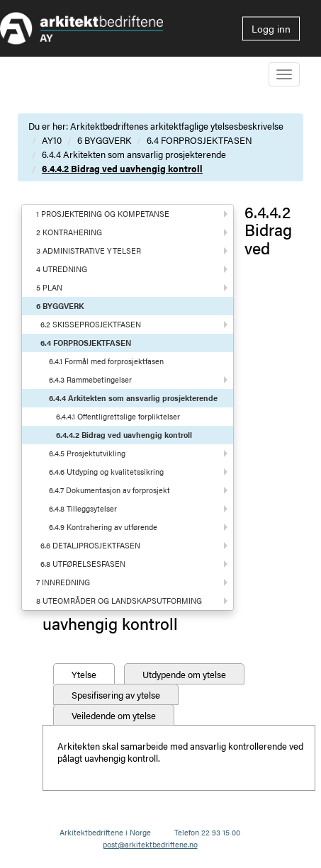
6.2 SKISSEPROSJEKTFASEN (91, 324)
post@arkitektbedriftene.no (150, 844)
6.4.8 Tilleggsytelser (83, 508)
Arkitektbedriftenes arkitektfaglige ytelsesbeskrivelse (177, 126)
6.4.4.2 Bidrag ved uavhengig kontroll (122, 168)
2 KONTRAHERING (69, 232)
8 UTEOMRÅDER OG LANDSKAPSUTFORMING (119, 601)
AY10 (52, 140)
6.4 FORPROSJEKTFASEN (199, 140)
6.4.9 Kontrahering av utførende (103, 527)
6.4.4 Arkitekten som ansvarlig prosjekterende (134, 154)
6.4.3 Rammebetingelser (90, 379)
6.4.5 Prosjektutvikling (87, 453)
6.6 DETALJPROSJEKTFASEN (90, 545)
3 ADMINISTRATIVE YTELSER (89, 250)
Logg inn (271, 28)
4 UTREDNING (62, 269)
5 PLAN (49, 287)
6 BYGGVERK (104, 140)
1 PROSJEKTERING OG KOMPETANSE (103, 214)
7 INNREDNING (63, 582)
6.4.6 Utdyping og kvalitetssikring (106, 472)
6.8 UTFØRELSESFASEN (83, 564)
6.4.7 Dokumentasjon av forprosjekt (109, 490)
